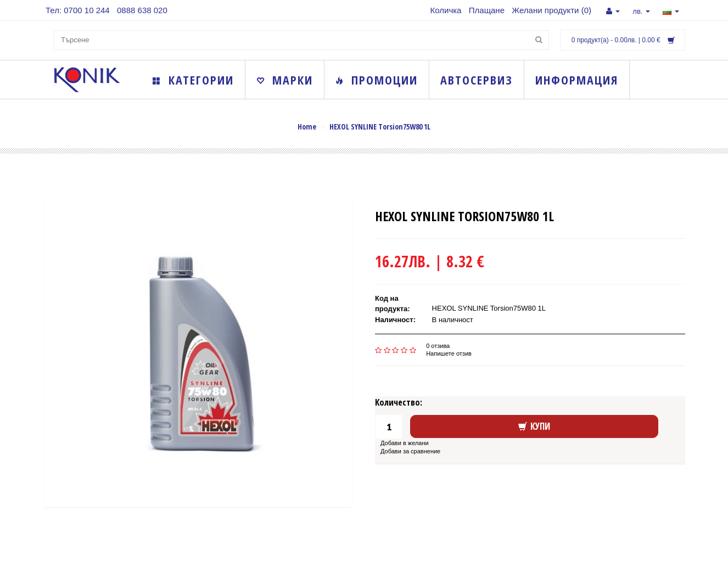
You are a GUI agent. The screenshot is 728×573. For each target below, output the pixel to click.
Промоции (377, 80)
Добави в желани (405, 443)
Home (307, 127)
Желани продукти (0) (551, 10)
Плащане (487, 10)
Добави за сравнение (410, 451)
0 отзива (438, 346)
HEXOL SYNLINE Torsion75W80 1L (380, 127)
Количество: (399, 402)
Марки (285, 80)
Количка (446, 10)
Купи (534, 426)
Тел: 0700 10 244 (78, 10)
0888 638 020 (142, 10)
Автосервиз (477, 80)
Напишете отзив (449, 353)
